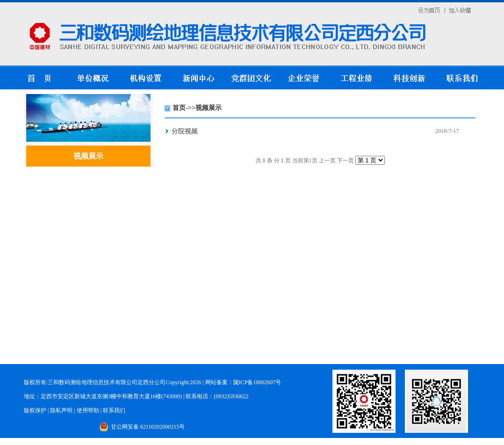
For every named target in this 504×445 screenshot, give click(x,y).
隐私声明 (61, 410)
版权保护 (36, 410)
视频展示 (88, 156)
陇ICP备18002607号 (257, 382)
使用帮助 (88, 410)
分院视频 (185, 131)
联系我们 (114, 410)
